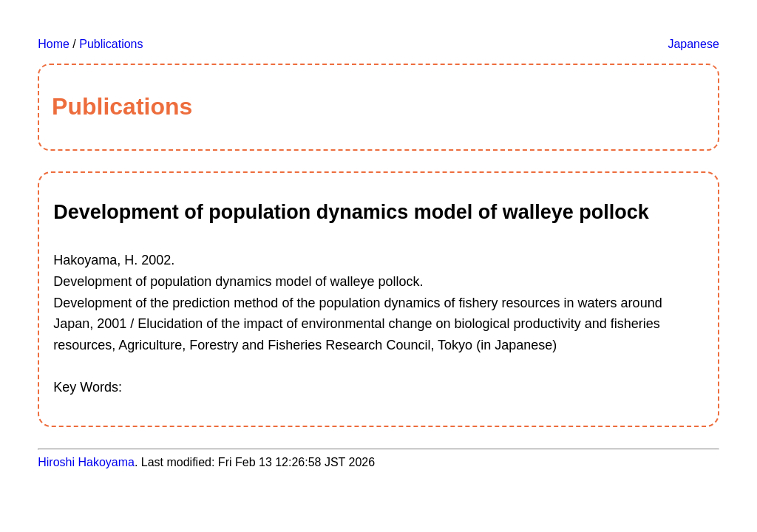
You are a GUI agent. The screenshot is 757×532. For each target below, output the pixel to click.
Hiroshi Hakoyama (86, 462)
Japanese (693, 44)
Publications (111, 44)
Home (54, 44)
